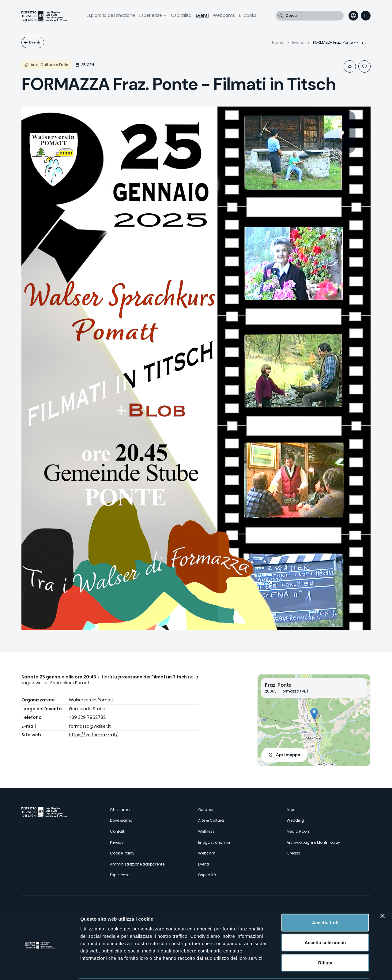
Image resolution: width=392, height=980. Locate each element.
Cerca (281, 16)
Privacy (117, 842)
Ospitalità (181, 15)
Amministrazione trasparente (137, 864)
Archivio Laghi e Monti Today (313, 842)
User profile (353, 16)
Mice (291, 810)
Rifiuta (325, 940)
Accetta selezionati (325, 920)
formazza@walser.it (90, 726)
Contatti (118, 831)
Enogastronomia (214, 842)
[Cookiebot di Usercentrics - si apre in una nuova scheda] (40, 968)
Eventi (202, 15)
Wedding (295, 820)
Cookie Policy (122, 853)
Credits (293, 853)
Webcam (207, 853)
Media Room (299, 831)
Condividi (350, 66)
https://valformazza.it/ (93, 735)
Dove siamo (121, 820)
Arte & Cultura (211, 820)
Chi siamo (120, 810)
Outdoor (206, 810)
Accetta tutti (325, 900)
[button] (314, 714)
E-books (248, 15)
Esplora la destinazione (111, 15)
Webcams (224, 15)
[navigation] (366, 16)
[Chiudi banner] (383, 893)
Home (277, 42)
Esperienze (151, 15)
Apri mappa (288, 755)
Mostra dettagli (322, 968)
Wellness (206, 831)
